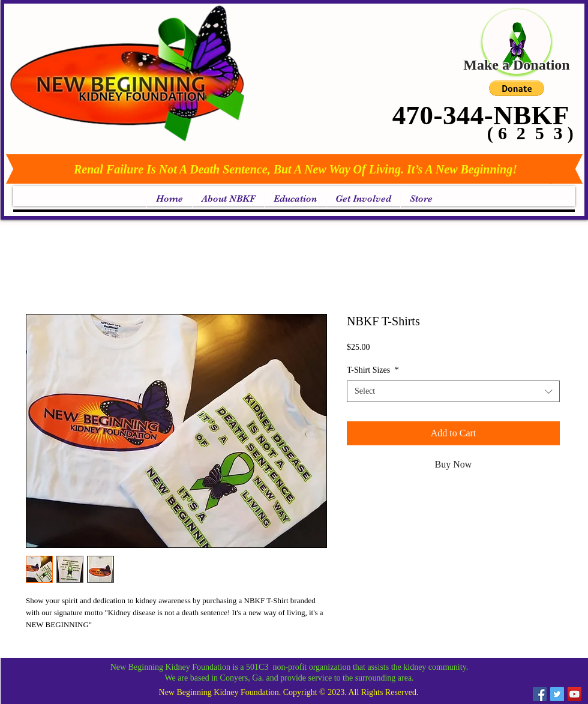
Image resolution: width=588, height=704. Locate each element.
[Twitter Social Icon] (557, 694)
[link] (552, 184)
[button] (517, 88)
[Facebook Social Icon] (540, 694)
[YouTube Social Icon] (574, 694)
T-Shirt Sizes (373, 370)
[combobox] (453, 391)
